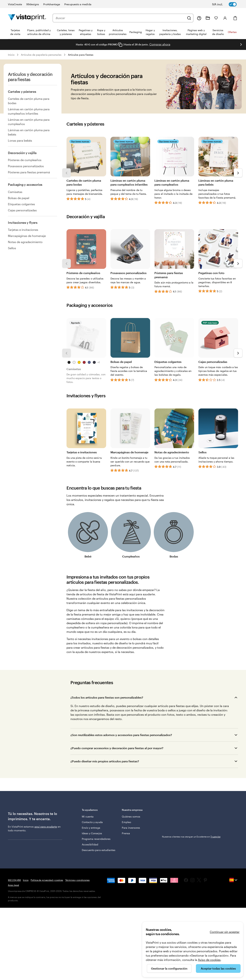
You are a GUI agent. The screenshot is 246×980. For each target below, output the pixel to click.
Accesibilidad (90, 844)
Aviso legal (13, 885)
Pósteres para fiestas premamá (29, 172)
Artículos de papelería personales (41, 55)
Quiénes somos (131, 816)
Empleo (126, 822)
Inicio (11, 55)
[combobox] (120, 18)
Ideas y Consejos (92, 833)
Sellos (12, 248)
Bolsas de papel (19, 198)
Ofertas (232, 32)
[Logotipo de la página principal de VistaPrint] (27, 18)
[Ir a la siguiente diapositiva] (241, 45)
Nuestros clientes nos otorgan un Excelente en (191, 837)
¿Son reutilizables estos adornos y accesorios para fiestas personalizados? (121, 735)
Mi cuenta (88, 816)
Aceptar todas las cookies (218, 968)
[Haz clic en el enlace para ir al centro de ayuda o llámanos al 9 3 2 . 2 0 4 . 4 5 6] (199, 18)
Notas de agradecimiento (25, 242)
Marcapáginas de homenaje (27, 236)
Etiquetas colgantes (21, 204)
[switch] (227, 4)
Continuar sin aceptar (225, 932)
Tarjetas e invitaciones (23, 230)
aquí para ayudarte (46, 827)
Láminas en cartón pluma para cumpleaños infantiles (29, 111)
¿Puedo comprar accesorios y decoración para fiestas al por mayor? (117, 748)
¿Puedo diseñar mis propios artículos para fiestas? (105, 761)
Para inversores (131, 828)
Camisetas (15, 192)
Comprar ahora (160, 44)
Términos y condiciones (77, 880)
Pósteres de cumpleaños (25, 160)
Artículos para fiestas (81, 55)
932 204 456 (14, 880)
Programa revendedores (96, 839)
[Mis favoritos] (216, 18)
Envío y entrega (91, 828)
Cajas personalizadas (22, 210)
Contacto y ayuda (92, 822)
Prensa (126, 833)
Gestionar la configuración (169, 968)
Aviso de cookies (209, 960)
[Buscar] (189, 18)
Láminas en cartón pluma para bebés (29, 132)
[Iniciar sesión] (225, 18)
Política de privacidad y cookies (47, 880)
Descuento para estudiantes (99, 850)
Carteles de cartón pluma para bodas (29, 101)
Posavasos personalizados (26, 166)
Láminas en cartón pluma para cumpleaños (29, 122)
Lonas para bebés (20, 140)
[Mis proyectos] (208, 18)
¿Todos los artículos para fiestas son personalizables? (107, 697)
